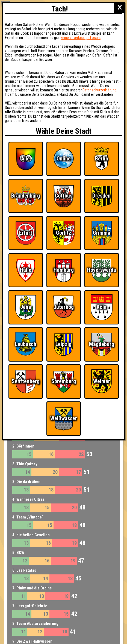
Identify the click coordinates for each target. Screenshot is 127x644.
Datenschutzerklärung (99, 90)
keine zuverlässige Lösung (81, 38)
